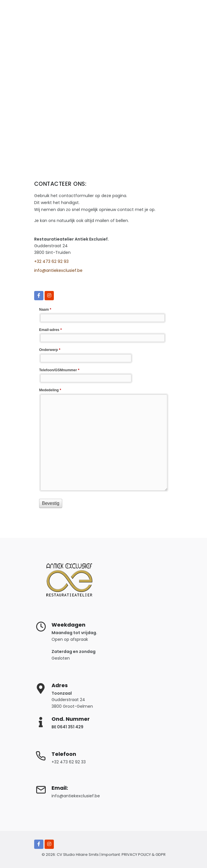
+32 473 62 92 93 (51, 261)
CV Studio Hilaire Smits (77, 855)
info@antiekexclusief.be (58, 270)
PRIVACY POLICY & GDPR (144, 855)
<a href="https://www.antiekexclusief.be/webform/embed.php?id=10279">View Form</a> (104, 407)
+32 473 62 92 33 (69, 762)
